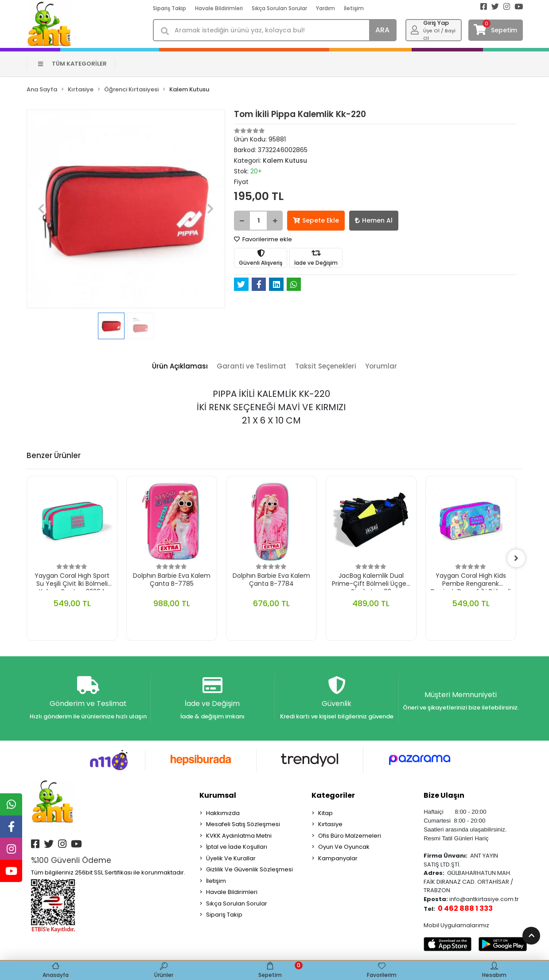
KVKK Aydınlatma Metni (239, 836)
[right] (516, 558)
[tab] (180, 367)
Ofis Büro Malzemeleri (350, 836)
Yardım (325, 8)
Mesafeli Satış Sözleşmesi (243, 824)
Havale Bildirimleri (219, 8)
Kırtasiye (330, 824)
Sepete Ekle (316, 220)
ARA (382, 30)
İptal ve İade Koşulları (237, 847)
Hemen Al (374, 220)
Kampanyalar (338, 858)
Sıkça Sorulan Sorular (279, 8)
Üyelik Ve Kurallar (231, 858)
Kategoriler (333, 795)
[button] (41, 209)
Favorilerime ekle (263, 239)
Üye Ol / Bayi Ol (439, 34)
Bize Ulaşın (444, 795)
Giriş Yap (436, 23)
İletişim (354, 8)
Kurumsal (218, 795)
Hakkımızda (223, 813)
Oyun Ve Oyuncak (344, 847)
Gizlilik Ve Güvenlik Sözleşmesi (249, 869)
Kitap (325, 813)
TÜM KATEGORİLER (72, 64)
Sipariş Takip (169, 8)
